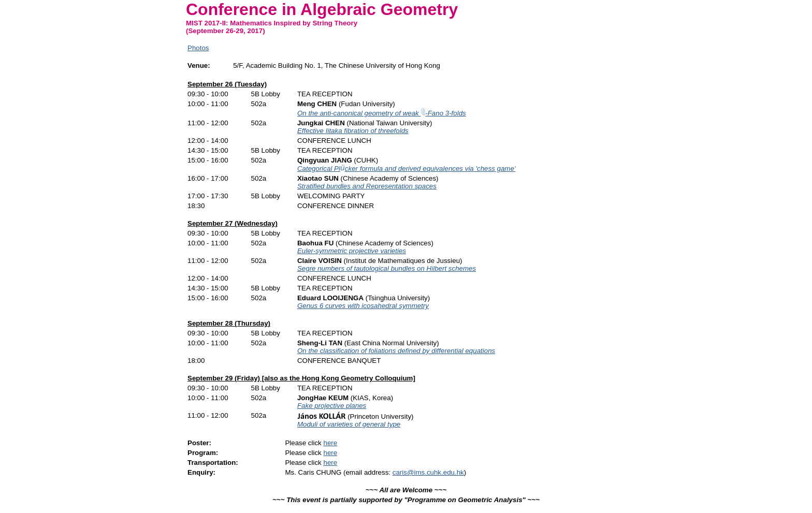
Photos (198, 48)
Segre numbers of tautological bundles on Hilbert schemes (387, 268)
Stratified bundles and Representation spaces (367, 186)
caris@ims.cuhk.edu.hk (428, 472)
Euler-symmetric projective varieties (352, 251)
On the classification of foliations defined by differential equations (396, 351)
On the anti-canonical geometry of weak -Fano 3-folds (382, 113)
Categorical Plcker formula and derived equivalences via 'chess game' (407, 168)
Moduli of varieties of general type (349, 424)
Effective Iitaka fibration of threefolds (353, 131)
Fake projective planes (332, 406)
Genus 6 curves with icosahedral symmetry (363, 306)
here (330, 443)
